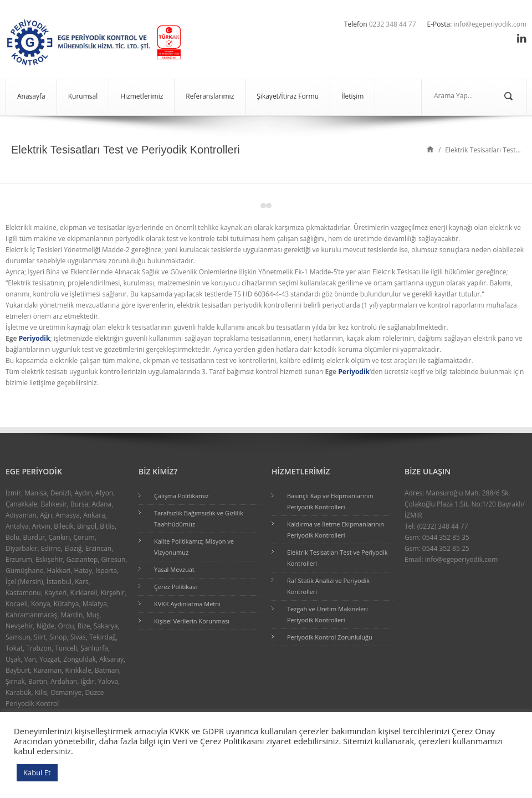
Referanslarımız (210, 96)
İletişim (352, 96)
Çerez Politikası (175, 587)
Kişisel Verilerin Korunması (192, 621)
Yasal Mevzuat (174, 569)
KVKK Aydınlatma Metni (187, 604)
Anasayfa (31, 96)
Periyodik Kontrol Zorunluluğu (330, 637)
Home (430, 149)
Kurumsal (83, 96)
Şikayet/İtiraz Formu (288, 96)
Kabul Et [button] (37, 773)
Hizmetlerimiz (142, 96)
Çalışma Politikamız (181, 496)
